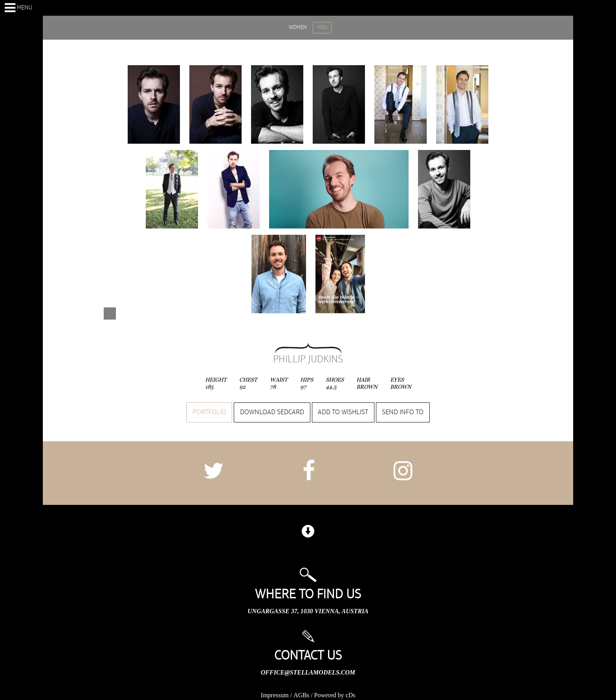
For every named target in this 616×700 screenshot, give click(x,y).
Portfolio (209, 412)
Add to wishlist (343, 412)
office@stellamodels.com (308, 672)
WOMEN (298, 27)
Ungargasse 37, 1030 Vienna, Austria (308, 611)
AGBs (301, 695)
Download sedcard (272, 412)
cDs (351, 695)
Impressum (275, 695)
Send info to (403, 412)
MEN (322, 27)
